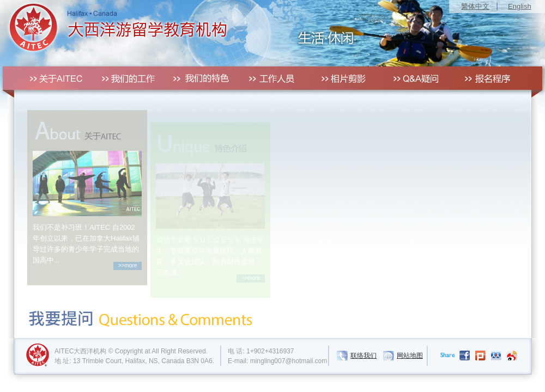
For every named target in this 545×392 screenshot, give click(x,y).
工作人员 (266, 78)
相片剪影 (339, 78)
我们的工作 (119, 78)
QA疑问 (413, 78)
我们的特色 (192, 78)
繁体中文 (475, 6)
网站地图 (410, 347)
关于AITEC (45, 78)
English (520, 6)
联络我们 (364, 347)
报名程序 (486, 78)
